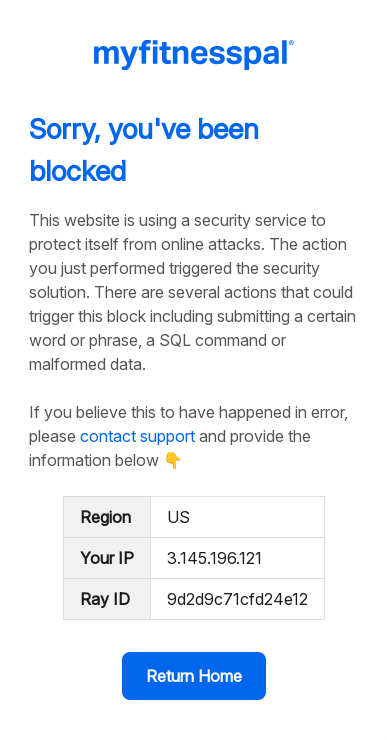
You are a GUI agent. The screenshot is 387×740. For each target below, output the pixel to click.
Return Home (194, 676)
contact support (137, 436)
